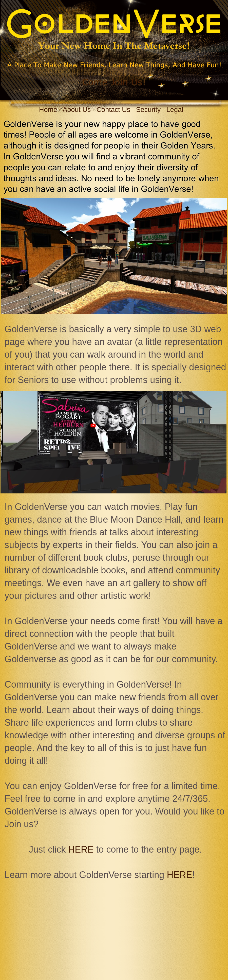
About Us (77, 110)
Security (148, 110)
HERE (81, 849)
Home (48, 110)
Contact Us (113, 110)
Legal (175, 110)
